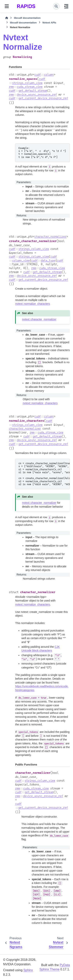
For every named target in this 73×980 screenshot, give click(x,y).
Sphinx (28, 970)
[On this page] (66, 6)
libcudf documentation (27, 18)
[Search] (56, 6)
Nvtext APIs (49, 23)
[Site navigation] (7, 6)
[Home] (7, 18)
